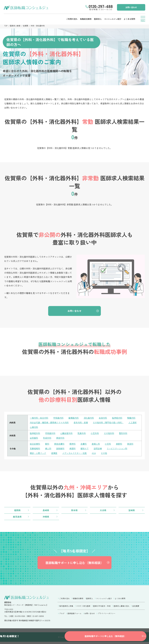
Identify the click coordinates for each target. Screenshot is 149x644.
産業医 (54, 453)
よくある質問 (129, 19)
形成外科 (47, 438)
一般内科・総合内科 (39, 418)
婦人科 (48, 449)
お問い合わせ (131, 7)
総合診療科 (35, 444)
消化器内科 (89, 418)
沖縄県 (46, 517)
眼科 (47, 444)
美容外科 (60, 438)
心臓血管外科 (66, 433)
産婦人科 (96, 444)
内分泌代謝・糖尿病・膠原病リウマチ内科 (49, 423)
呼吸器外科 (50, 433)
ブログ (62, 615)
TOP (6, 26)
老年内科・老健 (81, 423)
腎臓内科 (131, 418)
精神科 (72, 444)
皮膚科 (84, 444)
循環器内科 (73, 418)
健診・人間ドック (38, 453)
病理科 (72, 449)
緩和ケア (85, 449)
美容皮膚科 (59, 444)
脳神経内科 (117, 418)
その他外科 (109, 433)
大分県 (103, 511)
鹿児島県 (17, 517)
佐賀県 (26, 26)
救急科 (130, 444)
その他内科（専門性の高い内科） (108, 423)
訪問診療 (98, 449)
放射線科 (60, 449)
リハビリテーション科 (117, 449)
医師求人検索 (15, 26)
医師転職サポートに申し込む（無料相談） (75, 564)
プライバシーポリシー (107, 615)
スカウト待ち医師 (83, 607)
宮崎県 (132, 511)
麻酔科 (119, 444)
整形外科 (123, 433)
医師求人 (97, 19)
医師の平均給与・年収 (102, 607)
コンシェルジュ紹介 (112, 19)
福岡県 (17, 511)
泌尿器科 (34, 438)
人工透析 (133, 423)
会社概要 (136, 607)
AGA (94, 453)
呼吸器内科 (58, 418)
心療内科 (34, 427)
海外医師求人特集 (66, 607)
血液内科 (103, 418)
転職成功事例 (85, 19)
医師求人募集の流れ (121, 607)
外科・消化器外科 (38, 26)
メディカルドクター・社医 (74, 453)
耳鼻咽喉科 (35, 449)
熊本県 (74, 511)
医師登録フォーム (74, 615)
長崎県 (46, 511)
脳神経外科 (35, 433)
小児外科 (95, 433)
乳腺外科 (82, 433)
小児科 (108, 444)
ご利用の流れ (71, 19)
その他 (104, 453)
